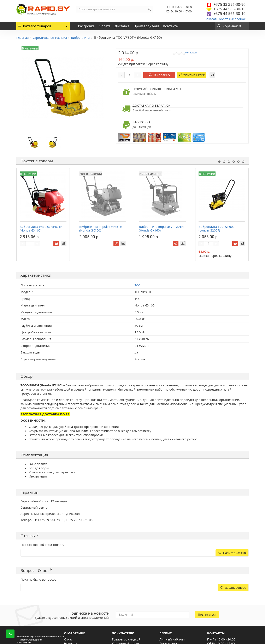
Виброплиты (81, 37)
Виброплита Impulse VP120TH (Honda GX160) (161, 228)
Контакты (171, 26)
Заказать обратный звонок (225, 19)
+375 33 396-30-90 (229, 4)
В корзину (159, 75)
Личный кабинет (172, 639)
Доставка (122, 26)
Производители (146, 26)
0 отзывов (191, 53)
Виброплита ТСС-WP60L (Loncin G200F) (216, 228)
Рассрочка (86, 26)
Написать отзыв (232, 553)
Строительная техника (50, 37)
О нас (68, 639)
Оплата (105, 26)
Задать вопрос (233, 588)
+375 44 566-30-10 (229, 9)
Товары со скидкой (126, 639)
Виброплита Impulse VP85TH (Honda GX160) (101, 228)
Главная (22, 37)
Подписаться (207, 614)
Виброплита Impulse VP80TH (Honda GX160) (41, 228)
